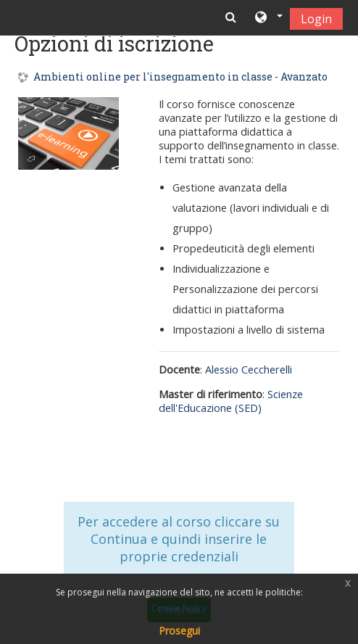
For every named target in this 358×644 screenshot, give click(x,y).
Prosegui (179, 631)
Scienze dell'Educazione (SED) (231, 401)
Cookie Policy (179, 608)
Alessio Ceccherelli (249, 370)
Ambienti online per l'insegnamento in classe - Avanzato (180, 77)
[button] (268, 18)
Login (316, 19)
